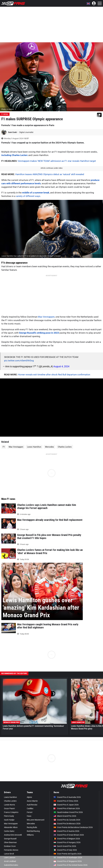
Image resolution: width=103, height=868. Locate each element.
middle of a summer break (36, 193)
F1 (4, 447)
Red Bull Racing (33, 831)
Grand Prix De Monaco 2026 (67, 824)
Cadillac (30, 808)
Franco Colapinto (11, 812)
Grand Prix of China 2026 (66, 801)
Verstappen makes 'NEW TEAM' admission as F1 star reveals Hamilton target (57, 161)
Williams (30, 835)
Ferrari (30, 812)
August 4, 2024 (61, 366)
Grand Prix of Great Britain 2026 (69, 835)
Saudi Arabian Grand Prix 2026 (68, 812)
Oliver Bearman (10, 842)
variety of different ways (28, 196)
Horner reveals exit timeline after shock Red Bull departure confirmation (54, 375)
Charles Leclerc (65, 447)
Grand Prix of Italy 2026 (65, 850)
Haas (29, 816)
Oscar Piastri (9, 808)
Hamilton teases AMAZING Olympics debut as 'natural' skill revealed (50, 174)
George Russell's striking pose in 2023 (39, 333)
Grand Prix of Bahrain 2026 (67, 808)
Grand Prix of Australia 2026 (67, 797)
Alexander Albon (11, 827)
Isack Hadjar (9, 820)
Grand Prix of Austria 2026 (66, 831)
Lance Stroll (9, 854)
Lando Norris (9, 805)
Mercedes (49, 447)
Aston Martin (32, 801)
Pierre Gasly (9, 816)
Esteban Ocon (10, 846)
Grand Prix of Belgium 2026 (67, 839)
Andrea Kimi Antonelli (13, 835)
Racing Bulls (32, 827)
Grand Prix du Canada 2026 (67, 820)
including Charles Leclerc (15, 155)
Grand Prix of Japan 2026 (66, 805)
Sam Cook (13, 132)
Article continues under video (52, 168)
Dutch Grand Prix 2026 (65, 846)
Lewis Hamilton (34, 447)
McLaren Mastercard (36, 820)
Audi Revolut (32, 805)
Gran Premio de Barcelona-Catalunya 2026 (73, 827)
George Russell (10, 839)
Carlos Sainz (9, 831)
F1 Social (5, 114)
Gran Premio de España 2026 (68, 854)
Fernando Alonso (11, 850)
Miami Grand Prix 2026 (65, 816)
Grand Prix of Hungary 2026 (67, 842)
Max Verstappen (46, 317)
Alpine (29, 797)
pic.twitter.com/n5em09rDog (19, 361)
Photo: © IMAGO (8, 109)
